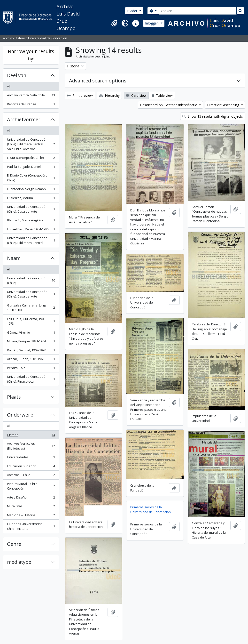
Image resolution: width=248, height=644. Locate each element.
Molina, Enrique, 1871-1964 (31, 342)
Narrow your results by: (31, 55)
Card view (136, 95)
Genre (14, 544)
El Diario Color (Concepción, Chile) (31, 178)
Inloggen (152, 23)
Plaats (14, 397)
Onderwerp (20, 415)
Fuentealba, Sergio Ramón (31, 190)
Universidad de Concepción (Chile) (31, 281)
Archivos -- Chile (31, 476)
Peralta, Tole (31, 369)
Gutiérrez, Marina (31, 199)
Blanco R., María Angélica (31, 221)
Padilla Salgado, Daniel (31, 168)
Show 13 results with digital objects (213, 116)
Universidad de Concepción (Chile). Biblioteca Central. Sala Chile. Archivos (31, 144)
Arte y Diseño (31, 498)
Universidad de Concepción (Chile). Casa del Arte (31, 209)
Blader (133, 11)
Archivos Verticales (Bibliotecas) (31, 446)
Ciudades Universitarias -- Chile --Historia (31, 526)
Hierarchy (109, 95)
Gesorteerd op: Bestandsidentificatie (169, 105)
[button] (114, 23)
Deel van (17, 75)
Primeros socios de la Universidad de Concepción (151, 509)
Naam (14, 258)
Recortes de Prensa (31, 105)
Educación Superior (31, 467)
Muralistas (31, 507)
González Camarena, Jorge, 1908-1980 (31, 308)
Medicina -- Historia (31, 516)
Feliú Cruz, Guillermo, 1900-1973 (31, 321)
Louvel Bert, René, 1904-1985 (31, 230)
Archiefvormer (24, 119)
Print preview (80, 95)
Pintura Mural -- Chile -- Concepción (31, 486)
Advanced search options (98, 81)
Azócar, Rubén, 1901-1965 (31, 360)
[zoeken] (198, 11)
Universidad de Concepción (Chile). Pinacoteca (31, 379)
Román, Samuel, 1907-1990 (31, 351)
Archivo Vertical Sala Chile (31, 96)
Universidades (31, 458)
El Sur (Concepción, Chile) (31, 159)
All (9, 86)
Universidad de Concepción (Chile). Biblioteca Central (31, 240)
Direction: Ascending (224, 105)
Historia (31, 436)
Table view (162, 95)
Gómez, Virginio (31, 334)
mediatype (19, 562)
